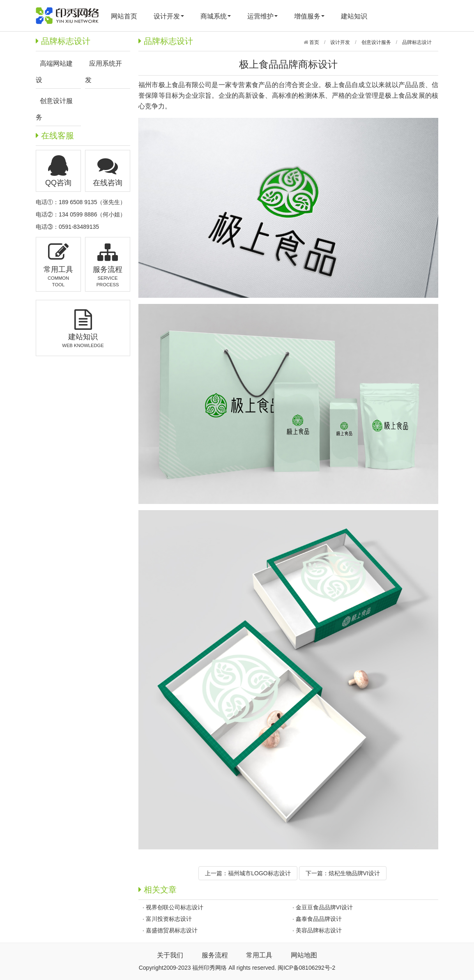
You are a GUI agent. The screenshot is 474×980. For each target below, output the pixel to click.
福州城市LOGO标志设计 (259, 873)
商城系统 (216, 16)
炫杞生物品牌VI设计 (354, 873)
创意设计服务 (376, 42)
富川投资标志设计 (169, 919)
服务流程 (215, 955)
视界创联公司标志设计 (175, 907)
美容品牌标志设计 (319, 930)
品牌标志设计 (417, 42)
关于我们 (170, 955)
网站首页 (124, 16)
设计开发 (169, 16)
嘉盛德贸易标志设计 (172, 930)
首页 (314, 42)
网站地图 (304, 955)
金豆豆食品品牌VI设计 (324, 907)
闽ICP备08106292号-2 (306, 968)
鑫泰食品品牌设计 (319, 919)
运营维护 (262, 16)
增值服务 (309, 16)
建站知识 (354, 16)
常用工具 (259, 955)
